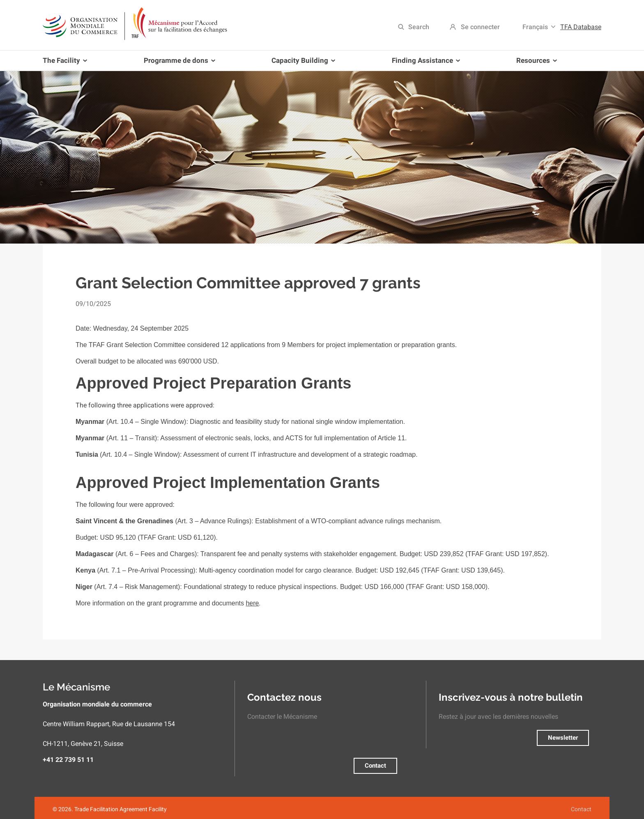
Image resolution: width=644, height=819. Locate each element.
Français (535, 27)
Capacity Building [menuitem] (302, 63)
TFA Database (581, 27)
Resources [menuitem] (535, 63)
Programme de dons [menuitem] (178, 63)
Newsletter (563, 738)
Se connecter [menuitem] (480, 27)
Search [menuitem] (419, 27)
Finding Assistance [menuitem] (424, 63)
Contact (375, 766)
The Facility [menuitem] (66, 63)
